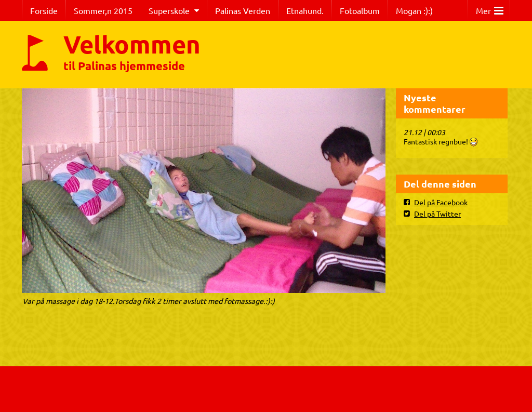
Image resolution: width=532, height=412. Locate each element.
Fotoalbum (360, 10)
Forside (44, 10)
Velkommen (132, 44)
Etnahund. (305, 10)
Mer (490, 8)
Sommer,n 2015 (103, 10)
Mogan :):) (414, 10)
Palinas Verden (243, 10)
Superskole (169, 10)
